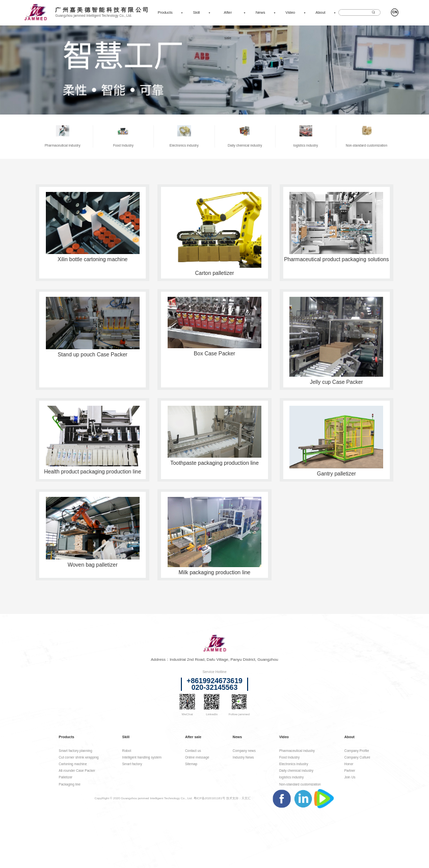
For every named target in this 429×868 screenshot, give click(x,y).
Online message (197, 757)
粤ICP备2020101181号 (209, 798)
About (320, 12)
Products (165, 12)
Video (290, 12)
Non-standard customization (300, 784)
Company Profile (357, 751)
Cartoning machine (73, 764)
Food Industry (289, 757)
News (261, 12)
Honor (349, 764)
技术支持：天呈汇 (238, 798)
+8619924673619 (214, 681)
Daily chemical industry (296, 771)
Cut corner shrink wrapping (78, 757)
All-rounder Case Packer (77, 771)
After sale (228, 25)
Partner (350, 771)
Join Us (350, 777)
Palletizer (65, 777)
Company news (244, 751)
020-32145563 (214, 688)
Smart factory (132, 764)
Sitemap (191, 764)
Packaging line (70, 784)
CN (395, 12)
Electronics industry (294, 764)
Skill (197, 12)
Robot (127, 751)
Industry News (244, 757)
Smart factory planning (75, 751)
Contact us (193, 751)
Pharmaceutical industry (297, 751)
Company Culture (357, 757)
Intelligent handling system (142, 757)
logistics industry (291, 777)
